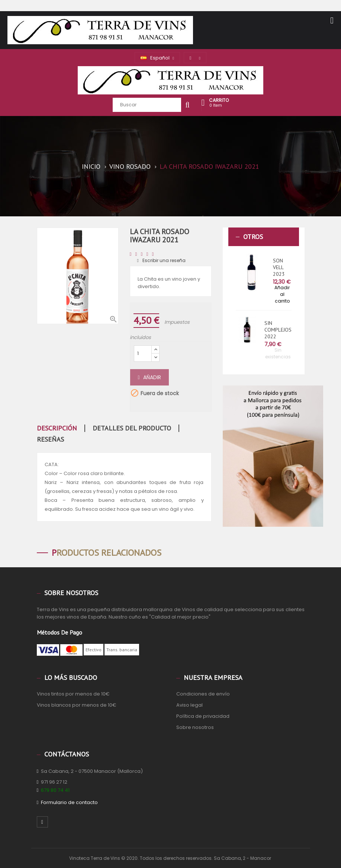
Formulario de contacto (69, 802)
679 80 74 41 (55, 790)
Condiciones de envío (203, 694)
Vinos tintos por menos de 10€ (73, 694)
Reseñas (50, 439)
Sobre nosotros (195, 727)
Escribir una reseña (161, 260)
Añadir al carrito (282, 294)
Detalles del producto (132, 428)
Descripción (57, 428)
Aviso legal (189, 705)
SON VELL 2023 (279, 267)
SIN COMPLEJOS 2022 (278, 330)
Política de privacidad (203, 716)
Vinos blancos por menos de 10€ (77, 705)
